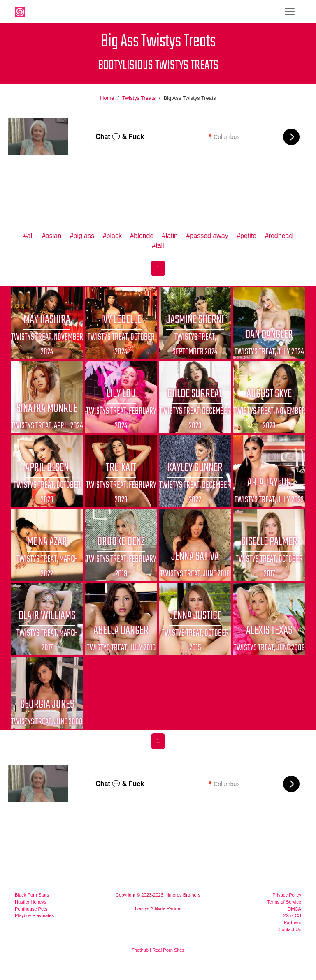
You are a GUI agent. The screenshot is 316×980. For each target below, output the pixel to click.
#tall (158, 246)
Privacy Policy (287, 895)
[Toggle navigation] (290, 12)
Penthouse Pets (31, 909)
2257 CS (292, 915)
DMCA (294, 909)
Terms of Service (284, 902)
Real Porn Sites (168, 950)
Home (107, 98)
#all (29, 236)
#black (112, 236)
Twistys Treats (139, 98)
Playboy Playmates (34, 915)
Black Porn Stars (32, 895)
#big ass (82, 236)
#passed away (207, 236)
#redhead (279, 236)
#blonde (142, 236)
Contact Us (290, 929)
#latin (170, 236)
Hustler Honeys (30, 902)
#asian (52, 236)
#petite (246, 236)
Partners (293, 922)
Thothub (140, 950)
